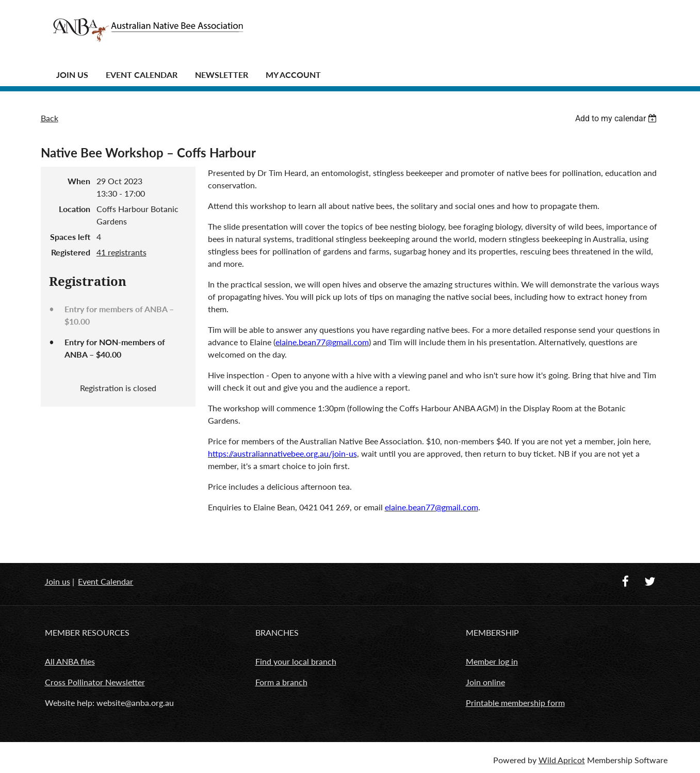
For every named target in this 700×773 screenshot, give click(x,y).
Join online (485, 682)
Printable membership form (515, 703)
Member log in (492, 661)
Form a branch (281, 682)
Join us (58, 581)
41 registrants (121, 252)
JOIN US (72, 75)
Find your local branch (296, 661)
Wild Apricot (562, 760)
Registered (71, 252)
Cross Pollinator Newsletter (95, 682)
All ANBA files (70, 661)
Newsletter (222, 75)
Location (75, 209)
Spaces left (70, 237)
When (79, 181)
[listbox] (617, 118)
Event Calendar (142, 75)
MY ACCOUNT (293, 75)
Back (50, 118)
